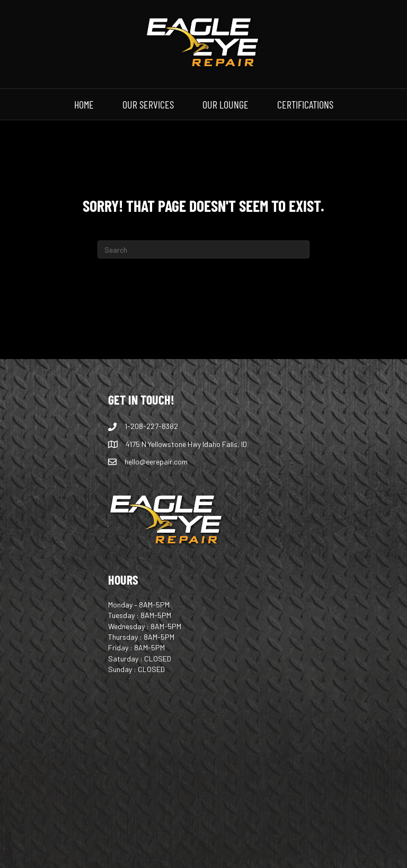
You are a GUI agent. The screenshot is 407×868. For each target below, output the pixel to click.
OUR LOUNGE (225, 104)
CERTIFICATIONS (305, 104)
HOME (84, 104)
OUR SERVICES (148, 104)
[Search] (203, 249)
